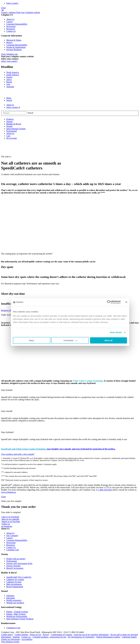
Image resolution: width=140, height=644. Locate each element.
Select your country (9, 61)
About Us (10, 19)
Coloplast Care (13, 550)
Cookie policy (7, 635)
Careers (10, 22)
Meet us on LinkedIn (10, 519)
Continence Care (13, 628)
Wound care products (15, 603)
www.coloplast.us (9, 492)
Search (9, 100)
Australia (10, 87)
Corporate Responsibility (17, 24)
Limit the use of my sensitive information (91, 635)
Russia (9, 82)
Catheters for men (14, 582)
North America (13, 72)
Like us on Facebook (10, 517)
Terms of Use (35, 635)
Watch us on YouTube (11, 522)
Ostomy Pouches (13, 566)
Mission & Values (14, 40)
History (9, 42)
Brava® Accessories (15, 568)
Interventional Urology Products (20, 619)
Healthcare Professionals (17, 616)
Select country (12, 3)
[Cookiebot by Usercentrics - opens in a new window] (109, 302)
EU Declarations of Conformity (81, 637)
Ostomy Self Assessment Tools (19, 563)
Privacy (46, 635)
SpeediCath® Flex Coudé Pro (19, 577)
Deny (32, 340)
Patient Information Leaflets (108, 637)
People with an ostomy (16, 559)
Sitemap (16, 637)
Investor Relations (14, 50)
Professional (12, 561)
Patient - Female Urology (17, 612)
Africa (9, 80)
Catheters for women (15, 580)
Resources (11, 29)
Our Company (12, 536)
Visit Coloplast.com (9, 54)
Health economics (14, 600)
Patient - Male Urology (16, 614)
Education (11, 598)
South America (13, 75)
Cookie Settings (21, 635)
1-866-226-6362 (105, 490)
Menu (9, 98)
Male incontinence (14, 584)
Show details (116, 332)
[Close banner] (126, 302)
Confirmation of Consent (62, 635)
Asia (8, 84)
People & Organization (16, 47)
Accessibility (27, 639)
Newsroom (11, 26)
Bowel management (15, 587)
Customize (70, 340)
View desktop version (10, 642)
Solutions (10, 596)
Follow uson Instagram (7, 525)
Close (3, 8)
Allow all (109, 340)
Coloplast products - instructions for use (49, 637)
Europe (9, 77)
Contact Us (11, 31)
